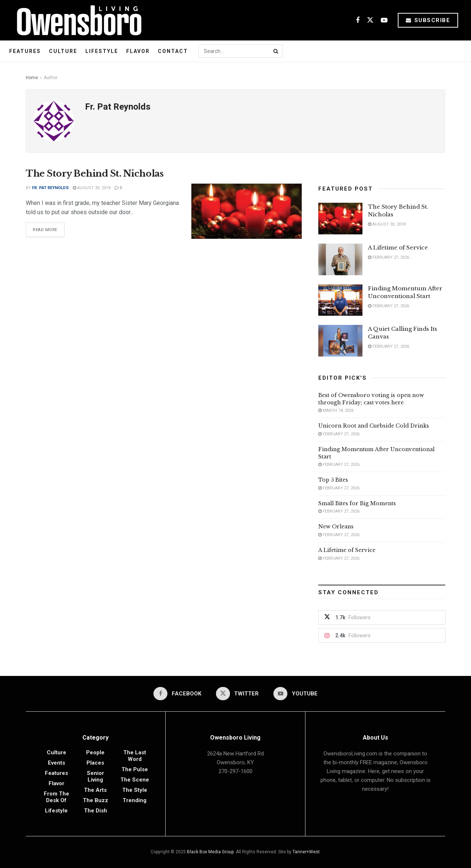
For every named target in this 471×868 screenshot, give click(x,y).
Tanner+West (306, 852)
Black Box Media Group (210, 852)
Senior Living (95, 776)
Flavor (138, 51)
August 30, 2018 (92, 188)
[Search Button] (276, 51)
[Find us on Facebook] (358, 20)
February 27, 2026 (389, 257)
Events (56, 763)
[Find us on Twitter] (370, 20)
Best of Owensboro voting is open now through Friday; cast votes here (371, 399)
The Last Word (135, 756)
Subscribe (428, 20)
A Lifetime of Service (398, 247)
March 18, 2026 (336, 410)
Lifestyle (102, 51)
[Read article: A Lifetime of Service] (340, 259)
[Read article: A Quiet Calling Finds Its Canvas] (340, 341)
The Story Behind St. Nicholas (95, 173)
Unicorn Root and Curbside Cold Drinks (374, 426)
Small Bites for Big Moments (357, 503)
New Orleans (336, 527)
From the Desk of (56, 797)
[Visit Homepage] (76, 20)
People (95, 752)
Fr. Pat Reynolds (50, 188)
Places (95, 763)
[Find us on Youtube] (384, 20)
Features (25, 51)
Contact (173, 51)
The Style (135, 790)
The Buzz (95, 800)
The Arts (95, 790)
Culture (63, 51)
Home (32, 78)
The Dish (95, 811)
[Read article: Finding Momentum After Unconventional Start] (340, 300)
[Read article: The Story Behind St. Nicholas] (247, 211)
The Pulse (135, 769)
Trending (134, 800)
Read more (49, 228)
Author (51, 78)
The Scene (135, 780)
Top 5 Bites (333, 480)
